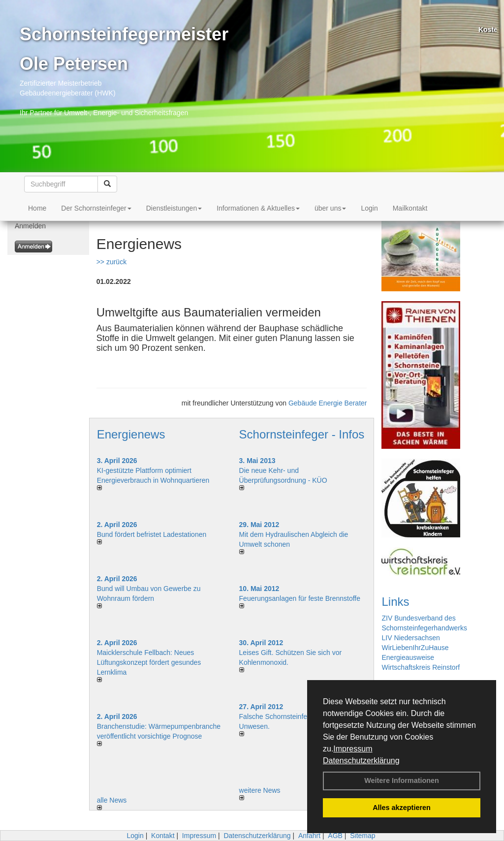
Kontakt (163, 836)
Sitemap (362, 836)
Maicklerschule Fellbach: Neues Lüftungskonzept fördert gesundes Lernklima (149, 662)
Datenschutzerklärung (361, 761)
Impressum (353, 749)
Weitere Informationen (402, 780)
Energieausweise (408, 657)
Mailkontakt (410, 208)
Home (37, 208)
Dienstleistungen (174, 208)
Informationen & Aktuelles (258, 208)
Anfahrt (309, 836)
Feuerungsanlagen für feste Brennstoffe (300, 598)
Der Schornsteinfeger (96, 208)
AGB (335, 836)
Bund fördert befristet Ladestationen (152, 534)
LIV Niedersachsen (410, 638)
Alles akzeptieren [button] (402, 808)
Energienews (131, 434)
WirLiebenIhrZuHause (415, 648)
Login (369, 208)
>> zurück (111, 262)
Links (395, 602)
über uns (330, 208)
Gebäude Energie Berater (328, 403)
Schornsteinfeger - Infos (302, 434)
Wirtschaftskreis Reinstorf (421, 667)
